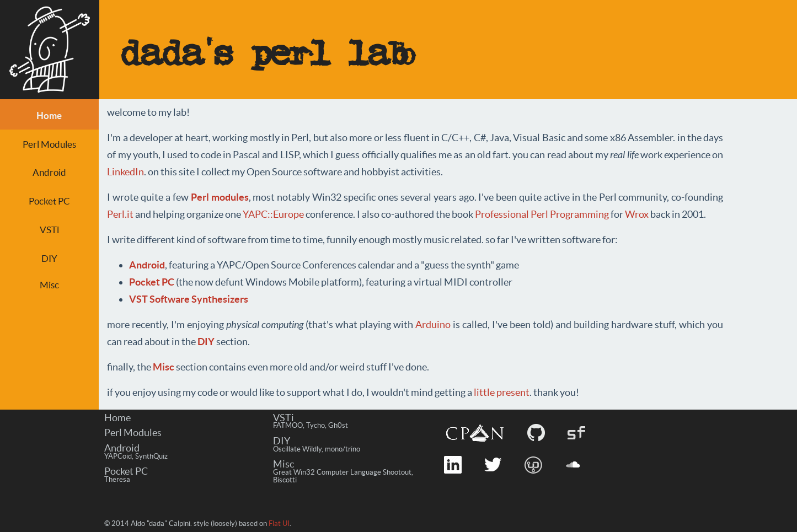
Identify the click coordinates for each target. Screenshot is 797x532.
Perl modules (220, 197)
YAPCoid (118, 456)
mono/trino (343, 449)
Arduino (433, 324)
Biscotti (285, 480)
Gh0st (338, 425)
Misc (49, 285)
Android (49, 172)
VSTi (49, 230)
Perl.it (120, 214)
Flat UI (279, 523)
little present (502, 392)
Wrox (637, 214)
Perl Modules (49, 144)
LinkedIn (125, 172)
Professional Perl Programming (542, 214)
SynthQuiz (151, 456)
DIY (49, 258)
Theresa (117, 479)
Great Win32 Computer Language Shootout (342, 472)
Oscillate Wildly (297, 449)
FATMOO (288, 425)
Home (117, 418)
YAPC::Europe (273, 214)
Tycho (315, 425)
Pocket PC (49, 201)
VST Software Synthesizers (189, 299)
